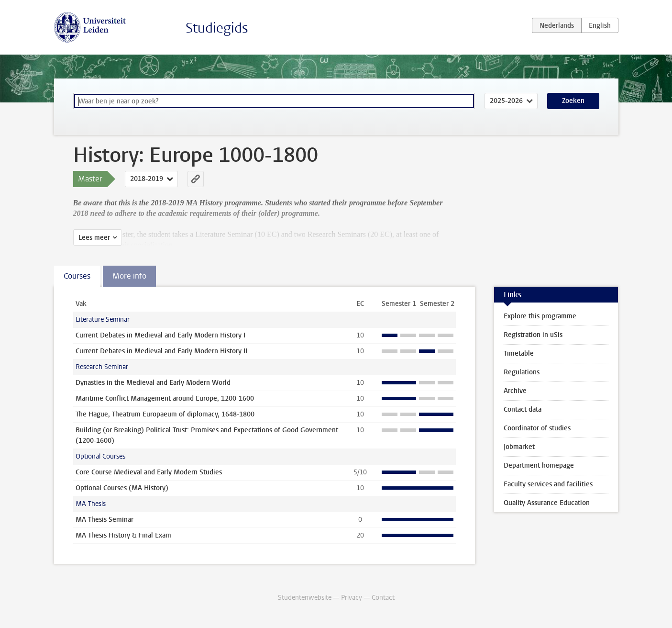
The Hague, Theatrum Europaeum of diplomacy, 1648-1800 (165, 414)
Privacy (352, 598)
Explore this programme (540, 316)
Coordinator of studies (537, 428)
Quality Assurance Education (547, 503)
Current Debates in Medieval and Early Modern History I (160, 335)
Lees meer (94, 238)
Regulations (522, 372)
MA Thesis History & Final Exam (123, 535)
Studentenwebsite (305, 598)
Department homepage (539, 465)
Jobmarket (519, 447)
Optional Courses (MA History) (122, 488)
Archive (515, 391)
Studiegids (217, 28)
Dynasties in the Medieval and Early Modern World (153, 383)
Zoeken (573, 101)
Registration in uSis (533, 335)
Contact (383, 598)
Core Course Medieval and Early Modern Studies (149, 472)
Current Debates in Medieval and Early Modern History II (161, 351)
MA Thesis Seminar (105, 520)
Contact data (523, 409)
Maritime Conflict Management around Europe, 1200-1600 (165, 398)
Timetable (519, 353)
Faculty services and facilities (548, 484)
